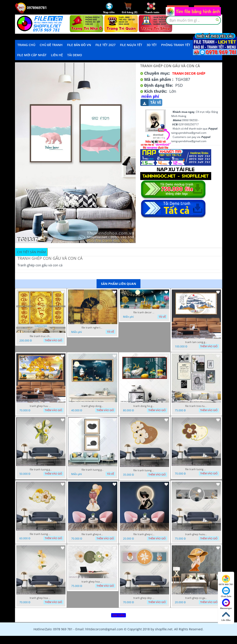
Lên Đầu (226, 616)
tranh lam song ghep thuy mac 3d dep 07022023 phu (196, 342)
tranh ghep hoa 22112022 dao (93, 582)
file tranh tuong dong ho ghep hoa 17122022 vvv (41, 534)
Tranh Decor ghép (189, 73)
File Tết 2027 (105, 45)
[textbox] (193, 20)
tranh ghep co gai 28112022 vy (196, 598)
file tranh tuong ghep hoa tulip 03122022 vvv (41, 470)
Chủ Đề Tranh (51, 45)
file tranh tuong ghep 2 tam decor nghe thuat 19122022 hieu (93, 470)
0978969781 (31, 8)
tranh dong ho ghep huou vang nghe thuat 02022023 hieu (144, 406)
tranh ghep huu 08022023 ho (41, 406)
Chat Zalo (226, 592)
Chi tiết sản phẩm (31, 252)
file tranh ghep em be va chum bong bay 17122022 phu (93, 534)
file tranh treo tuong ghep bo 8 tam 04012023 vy (196, 406)
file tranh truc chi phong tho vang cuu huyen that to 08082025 (41, 336)
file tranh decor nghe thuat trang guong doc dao (144, 312)
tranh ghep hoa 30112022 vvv (41, 598)
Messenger (226, 604)
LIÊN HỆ (57, 55)
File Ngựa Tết (131, 45)
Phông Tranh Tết (176, 45)
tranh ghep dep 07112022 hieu (144, 598)
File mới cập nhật (32, 55)
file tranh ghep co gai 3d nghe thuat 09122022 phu (144, 534)
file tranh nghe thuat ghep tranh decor (93, 328)
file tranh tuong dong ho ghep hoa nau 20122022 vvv (144, 470)
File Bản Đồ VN (79, 45)
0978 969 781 (226, 580)
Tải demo (75, 55)
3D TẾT (152, 45)
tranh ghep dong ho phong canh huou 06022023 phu (93, 406)
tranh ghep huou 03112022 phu (196, 534)
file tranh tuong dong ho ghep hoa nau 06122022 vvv (196, 469)
